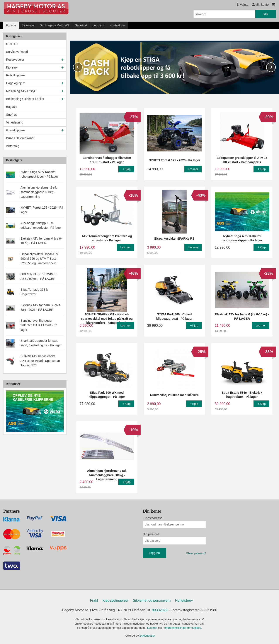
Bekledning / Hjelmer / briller (25, 99)
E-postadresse (153, 518)
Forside (11, 25)
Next (276, 66)
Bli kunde (28, 25)
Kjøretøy (12, 67)
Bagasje (12, 107)
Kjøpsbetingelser (115, 600)
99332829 (160, 610)
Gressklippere (15, 130)
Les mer (153, 628)
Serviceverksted (17, 52)
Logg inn (98, 25)
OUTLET (12, 44)
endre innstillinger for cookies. (183, 628)
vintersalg (13, 146)
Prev (82, 66)
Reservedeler (15, 60)
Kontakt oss (118, 25)
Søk (265, 14)
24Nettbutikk (147, 635)
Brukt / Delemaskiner (20, 138)
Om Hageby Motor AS (54, 25)
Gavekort (81, 25)
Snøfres (11, 115)
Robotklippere (15, 75)
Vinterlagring (15, 122)
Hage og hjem (16, 83)
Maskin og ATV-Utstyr (21, 91)
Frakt (94, 600)
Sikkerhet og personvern (152, 600)
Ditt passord (151, 534)
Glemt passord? (196, 553)
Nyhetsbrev (184, 600)
